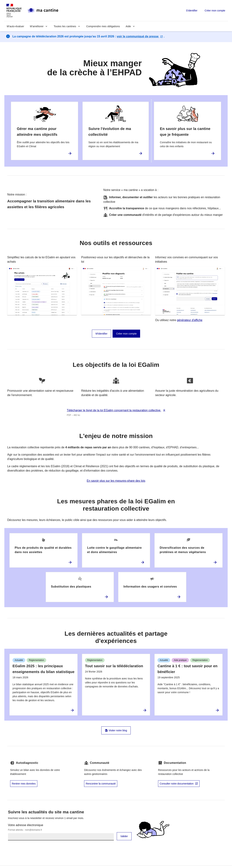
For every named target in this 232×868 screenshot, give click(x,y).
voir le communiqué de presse (140, 36)
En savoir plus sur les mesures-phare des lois (116, 481)
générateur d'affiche (190, 320)
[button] (39, 26)
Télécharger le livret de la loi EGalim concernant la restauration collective (114, 410)
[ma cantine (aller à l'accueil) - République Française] (33, 11)
